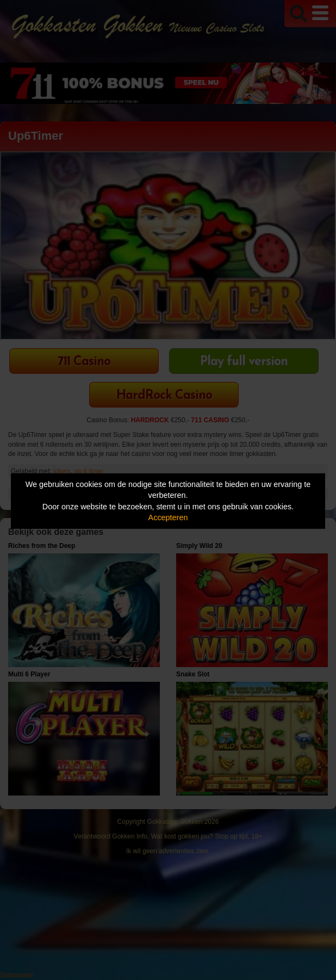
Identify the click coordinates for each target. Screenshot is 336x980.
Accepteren (168, 517)
